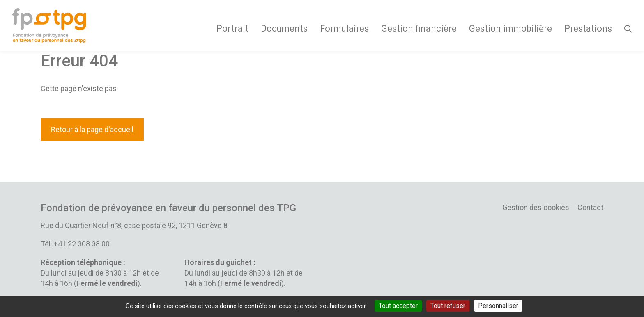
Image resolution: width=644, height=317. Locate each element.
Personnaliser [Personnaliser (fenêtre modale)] (498, 306)
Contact (590, 207)
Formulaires (344, 29)
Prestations (588, 29)
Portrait (232, 29)
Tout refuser (448, 306)
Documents (284, 29)
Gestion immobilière (511, 29)
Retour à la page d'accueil (92, 129)
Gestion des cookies (536, 207)
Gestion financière (419, 29)
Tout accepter (398, 306)
